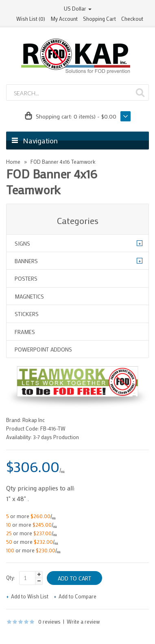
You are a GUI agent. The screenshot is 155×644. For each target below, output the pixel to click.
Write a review (83, 621)
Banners (26, 261)
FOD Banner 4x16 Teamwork (63, 162)
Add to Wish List (30, 596)
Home (13, 162)
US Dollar (78, 8)
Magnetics (29, 296)
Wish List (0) (31, 19)
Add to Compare (77, 596)
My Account (64, 19)
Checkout (132, 19)
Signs (22, 243)
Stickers (27, 314)
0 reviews (49, 621)
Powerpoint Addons (43, 349)
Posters (26, 278)
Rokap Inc (34, 420)
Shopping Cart (99, 19)
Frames (25, 332)
